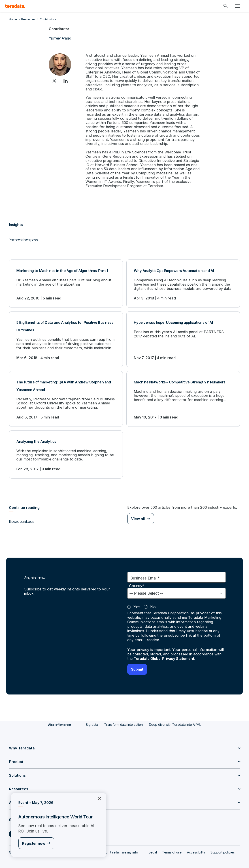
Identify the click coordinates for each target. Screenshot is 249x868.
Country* (137, 582)
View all (138, 515)
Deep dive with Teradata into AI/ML (175, 720)
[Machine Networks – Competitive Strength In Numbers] (183, 395)
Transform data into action (123, 720)
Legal (153, 848)
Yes (137, 603)
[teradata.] (15, 6)
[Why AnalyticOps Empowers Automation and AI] (183, 280)
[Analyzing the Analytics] (66, 450)
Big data (92, 720)
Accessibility (196, 848)
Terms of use (172, 848)
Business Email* (145, 574)
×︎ (98, 798)
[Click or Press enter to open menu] (238, 6)
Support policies (223, 848)
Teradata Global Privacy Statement (165, 655)
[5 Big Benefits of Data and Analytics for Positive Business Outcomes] (66, 336)
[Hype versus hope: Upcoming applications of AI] (183, 336)
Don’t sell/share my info (121, 848)
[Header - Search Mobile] (226, 6)
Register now (34, 843)
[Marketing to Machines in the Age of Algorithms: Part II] (66, 280)
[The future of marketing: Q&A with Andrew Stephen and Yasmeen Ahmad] (66, 395)
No (153, 603)
